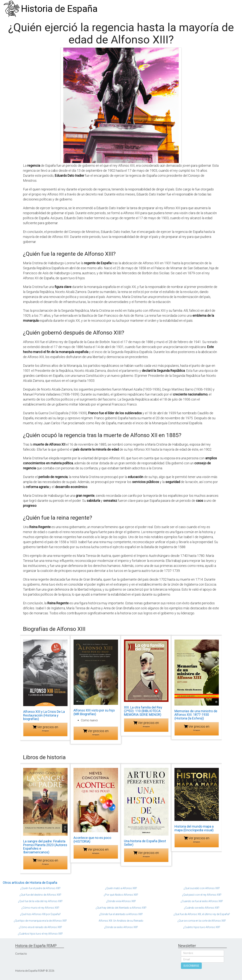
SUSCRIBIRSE (191, 966)
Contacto (21, 954)
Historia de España (59, 9)
